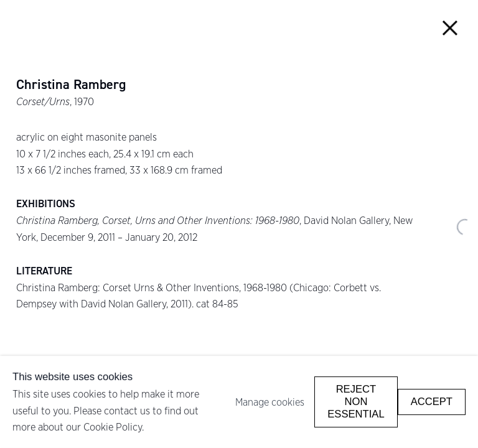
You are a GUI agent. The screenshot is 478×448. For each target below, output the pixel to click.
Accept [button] (432, 402)
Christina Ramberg (71, 85)
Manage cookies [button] (270, 402)
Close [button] (450, 28)
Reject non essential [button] (356, 402)
